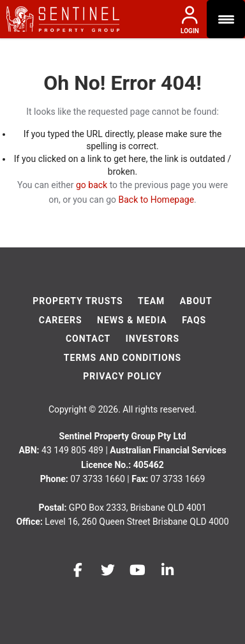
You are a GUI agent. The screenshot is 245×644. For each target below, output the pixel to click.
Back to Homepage (157, 200)
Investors (152, 339)
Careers (61, 320)
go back (92, 185)
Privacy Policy (122, 376)
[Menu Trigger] (226, 19)
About (196, 301)
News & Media (132, 320)
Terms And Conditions (122, 358)
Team (151, 301)
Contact (88, 339)
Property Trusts (78, 301)
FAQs (194, 320)
